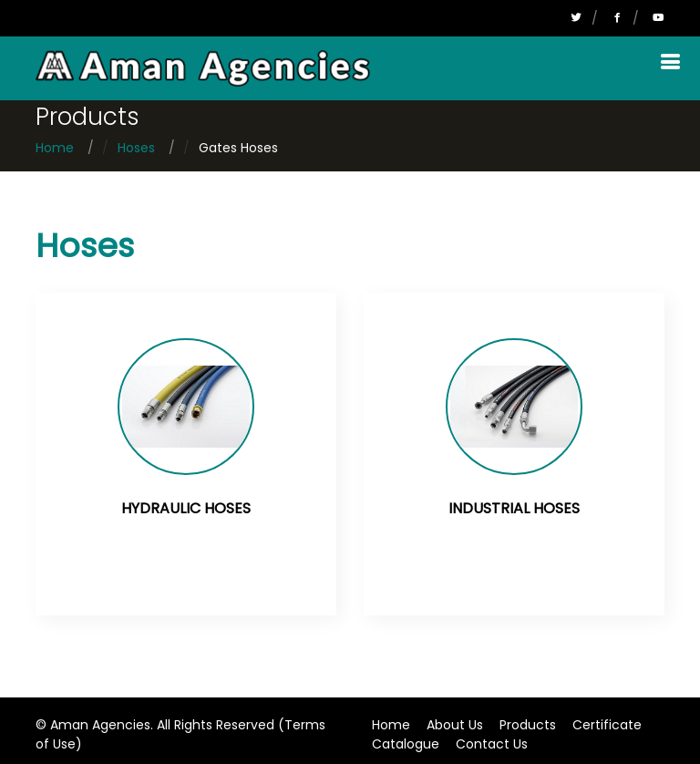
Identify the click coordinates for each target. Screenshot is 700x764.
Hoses (136, 148)
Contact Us (492, 744)
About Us (455, 725)
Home (55, 148)
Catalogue (406, 744)
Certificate (607, 725)
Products (528, 725)
